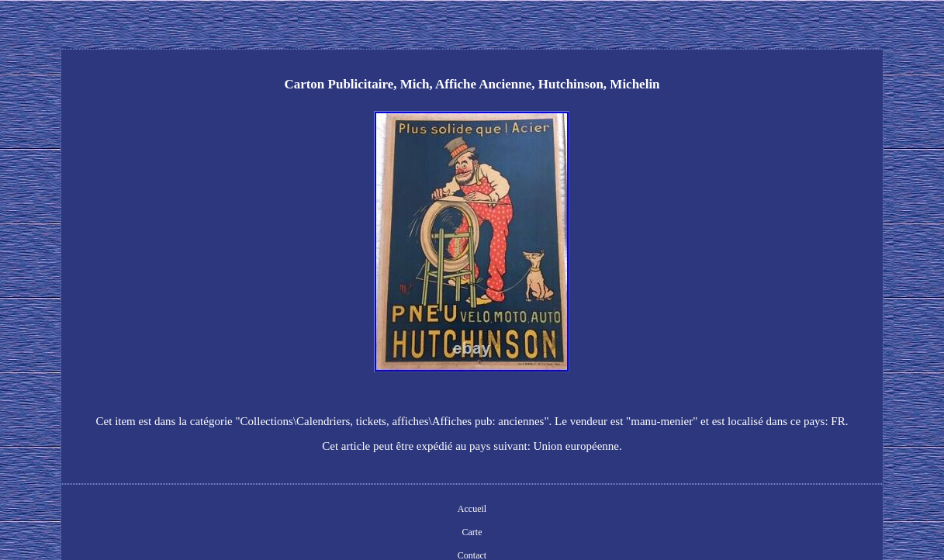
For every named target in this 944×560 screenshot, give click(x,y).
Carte (472, 532)
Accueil (472, 509)
